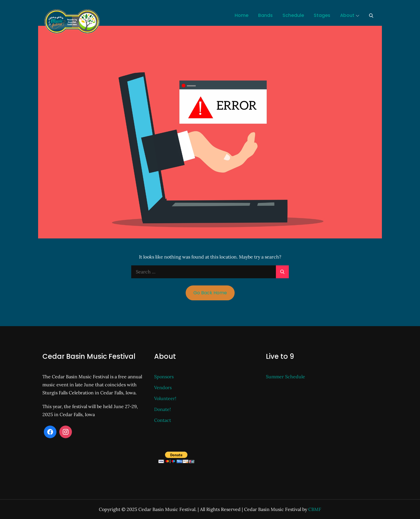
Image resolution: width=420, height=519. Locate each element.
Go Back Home (210, 293)
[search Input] (210, 272)
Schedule (293, 15)
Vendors (163, 387)
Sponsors (164, 377)
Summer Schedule (285, 377)
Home (242, 15)
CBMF (315, 509)
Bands (265, 15)
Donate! (162, 409)
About (350, 15)
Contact (163, 420)
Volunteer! (165, 398)
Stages (322, 15)
